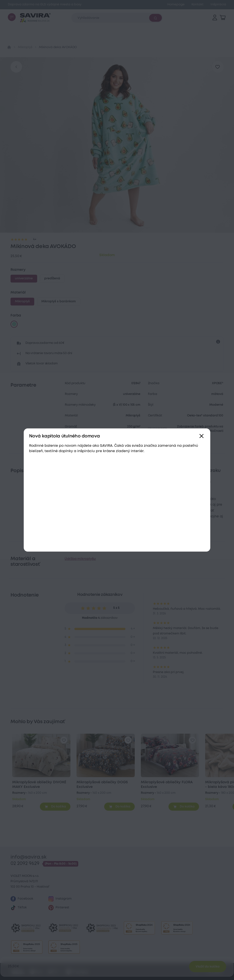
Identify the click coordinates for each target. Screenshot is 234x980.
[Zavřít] (202, 436)
